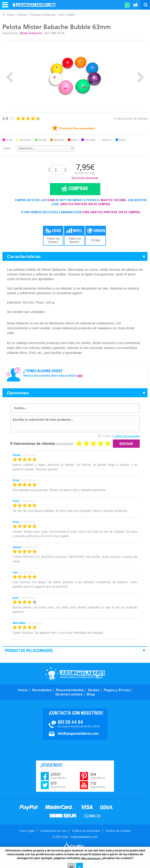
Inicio (11, 15)
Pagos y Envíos (117, 690)
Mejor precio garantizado (85, 178)
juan (16, 598)
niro (15, 572)
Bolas (23, 15)
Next (140, 77)
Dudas (94, 690)
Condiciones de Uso (53, 831)
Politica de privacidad (86, 831)
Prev (10, 77)
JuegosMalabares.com (75, 674)
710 (97, 785)
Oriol (16, 480)
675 (58, 785)
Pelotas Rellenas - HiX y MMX (53, 15)
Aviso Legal (27, 831)
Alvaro (17, 547)
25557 (58, 776)
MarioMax (19, 623)
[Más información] (91, 858)
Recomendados (70, 690)
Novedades (42, 690)
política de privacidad (127, 436)
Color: (7, 148)
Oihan (17, 455)
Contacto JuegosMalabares (75, 724)
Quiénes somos (69, 694)
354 (97, 776)
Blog (91, 694)
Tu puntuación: (63, 444)
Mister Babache (31, 33)
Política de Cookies (118, 831)
